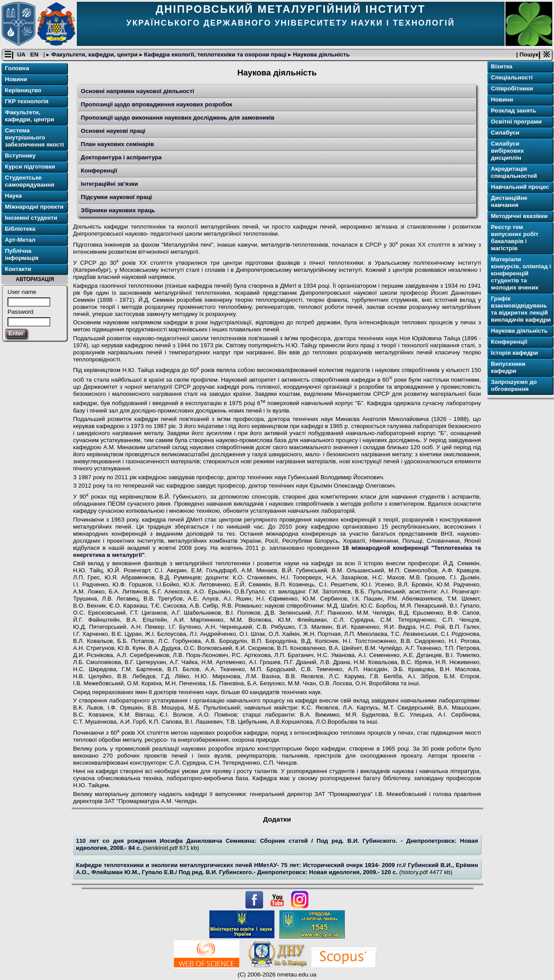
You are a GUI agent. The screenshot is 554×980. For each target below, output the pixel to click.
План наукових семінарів (117, 144)
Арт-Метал (20, 240)
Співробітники (512, 88)
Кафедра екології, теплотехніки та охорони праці (215, 54)
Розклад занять (513, 111)
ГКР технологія (27, 101)
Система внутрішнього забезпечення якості (34, 137)
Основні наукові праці (113, 131)
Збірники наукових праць (118, 210)
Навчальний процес (520, 187)
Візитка (502, 66)
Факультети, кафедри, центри (94, 54)
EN (35, 54)
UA (22, 54)
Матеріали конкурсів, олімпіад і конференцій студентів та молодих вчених (521, 273)
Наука (13, 196)
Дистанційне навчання (509, 201)
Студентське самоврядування (30, 181)
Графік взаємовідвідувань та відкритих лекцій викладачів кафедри (521, 309)
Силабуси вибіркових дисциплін (507, 151)
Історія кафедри (514, 353)
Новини (16, 79)
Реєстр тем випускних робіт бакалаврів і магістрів (515, 238)
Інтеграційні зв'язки (109, 184)
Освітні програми (516, 122)
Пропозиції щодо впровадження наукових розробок (156, 104)
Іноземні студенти (31, 218)
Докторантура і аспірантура (121, 157)
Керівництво (23, 90)
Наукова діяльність (320, 54)
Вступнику (20, 156)
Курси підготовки (30, 167)
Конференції (99, 171)
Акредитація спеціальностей (514, 172)
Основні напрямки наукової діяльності (138, 91)
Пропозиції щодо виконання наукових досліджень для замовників (178, 118)
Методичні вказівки (519, 216)
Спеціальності (512, 77)
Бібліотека (20, 229)
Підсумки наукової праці (116, 197)
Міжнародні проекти (34, 207)
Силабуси (505, 133)
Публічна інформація (22, 254)
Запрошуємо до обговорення (514, 385)
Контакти (18, 269)
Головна (17, 68)
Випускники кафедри (508, 367)
